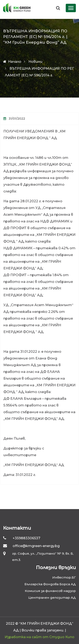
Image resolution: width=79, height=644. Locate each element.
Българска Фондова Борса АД (50, 584)
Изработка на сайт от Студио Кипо (39, 637)
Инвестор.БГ (64, 577)
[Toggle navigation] (71, 8)
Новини (35, 62)
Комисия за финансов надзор (50, 591)
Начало (12, 62)
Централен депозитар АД (52, 598)
